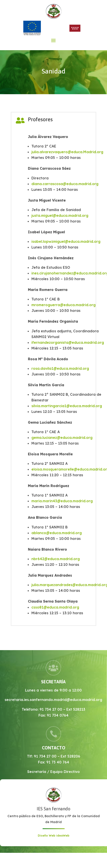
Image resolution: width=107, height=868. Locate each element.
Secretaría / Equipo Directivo (53, 772)
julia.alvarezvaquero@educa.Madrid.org (67, 152)
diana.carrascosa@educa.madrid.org (65, 184)
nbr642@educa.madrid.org (56, 559)
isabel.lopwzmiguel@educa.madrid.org (66, 241)
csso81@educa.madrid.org (55, 607)
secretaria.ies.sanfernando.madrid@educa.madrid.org (53, 700)
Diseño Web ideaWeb (54, 835)
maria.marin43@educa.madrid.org (62, 501)
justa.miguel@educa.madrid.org (60, 215)
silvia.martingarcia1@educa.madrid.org (67, 406)
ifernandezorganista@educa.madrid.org (68, 342)
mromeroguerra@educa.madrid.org (63, 305)
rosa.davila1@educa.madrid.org (60, 368)
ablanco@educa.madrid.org (57, 533)
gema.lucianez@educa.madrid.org (62, 438)
